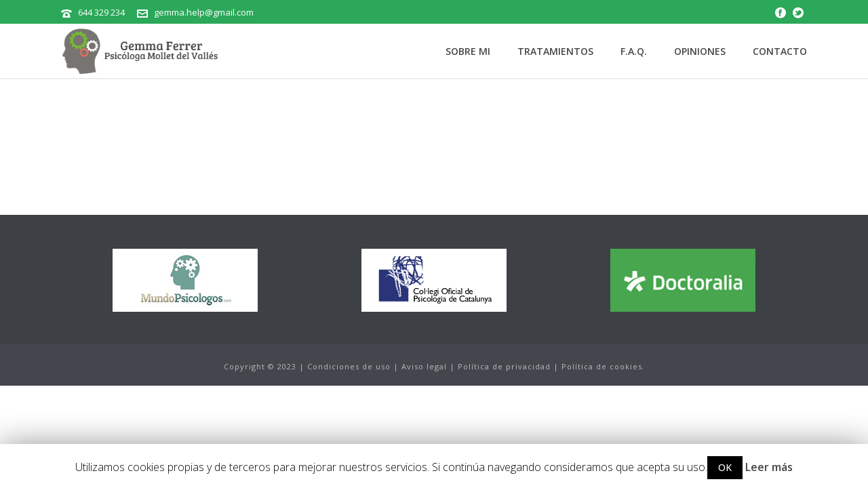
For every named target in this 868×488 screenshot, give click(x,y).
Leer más (769, 467)
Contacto (780, 51)
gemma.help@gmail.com (204, 12)
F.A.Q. (634, 51)
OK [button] (725, 467)
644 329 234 (101, 12)
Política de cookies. (603, 366)
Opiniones (700, 51)
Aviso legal (424, 366)
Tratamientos (555, 51)
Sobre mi (468, 51)
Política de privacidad (504, 366)
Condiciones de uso (349, 366)
